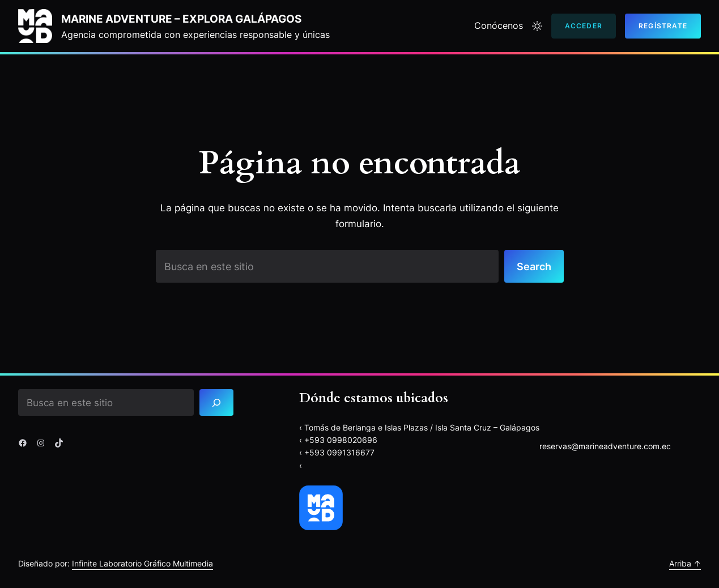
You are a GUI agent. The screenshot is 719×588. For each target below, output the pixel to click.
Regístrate (663, 26)
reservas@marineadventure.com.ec (605, 446)
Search (534, 266)
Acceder (584, 26)
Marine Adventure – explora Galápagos (181, 19)
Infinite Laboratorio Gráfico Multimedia (142, 563)
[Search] (216, 402)
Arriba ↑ (685, 563)
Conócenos (499, 25)
